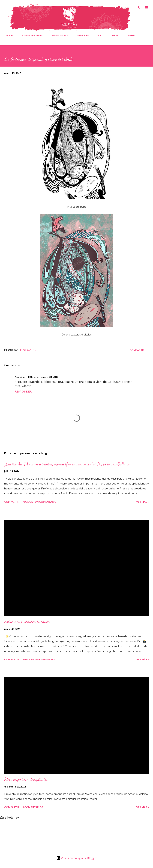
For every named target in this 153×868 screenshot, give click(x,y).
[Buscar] (138, 6)
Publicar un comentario (39, 502)
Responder (23, 391)
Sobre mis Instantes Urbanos (27, 622)
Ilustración (28, 350)
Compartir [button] (137, 350)
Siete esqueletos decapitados (26, 779)
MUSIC (130, 35)
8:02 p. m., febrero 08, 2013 (43, 377)
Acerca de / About (30, 35)
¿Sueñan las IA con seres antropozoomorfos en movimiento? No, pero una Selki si (67, 464)
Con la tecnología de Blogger (77, 858)
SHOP (113, 35)
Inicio (7, 35)
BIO (98, 35)
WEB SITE (81, 35)
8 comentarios (33, 807)
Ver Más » (142, 502)
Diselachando (58, 35)
